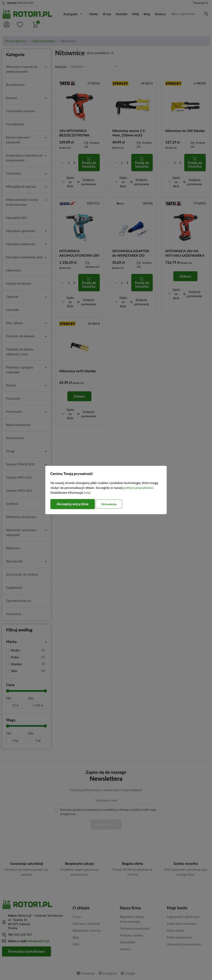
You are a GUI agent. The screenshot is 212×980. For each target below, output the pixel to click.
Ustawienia (110, 504)
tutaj (87, 492)
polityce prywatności (138, 488)
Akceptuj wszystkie (73, 504)
